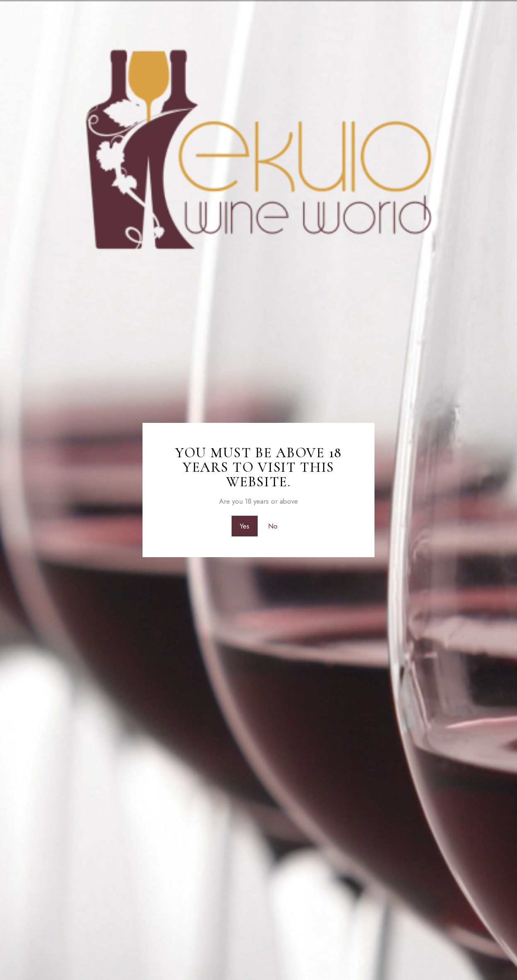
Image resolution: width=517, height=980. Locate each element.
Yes (245, 526)
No (273, 526)
